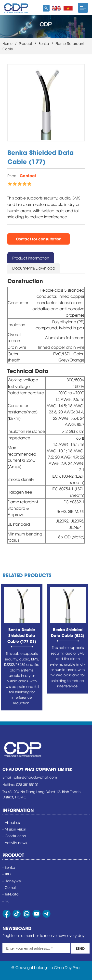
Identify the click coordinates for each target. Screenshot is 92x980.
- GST (7, 901)
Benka (44, 43)
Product (26, 43)
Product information (31, 258)
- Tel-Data (11, 894)
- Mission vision (14, 829)
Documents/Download (34, 268)
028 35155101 (27, 784)
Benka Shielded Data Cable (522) (68, 632)
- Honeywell (12, 881)
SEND (80, 948)
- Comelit (10, 887)
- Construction (14, 836)
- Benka (9, 867)
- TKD (7, 874)
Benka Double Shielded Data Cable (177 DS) (22, 635)
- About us (11, 822)
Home (7, 43)
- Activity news (15, 842)
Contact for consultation (39, 239)
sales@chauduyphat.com (35, 777)
